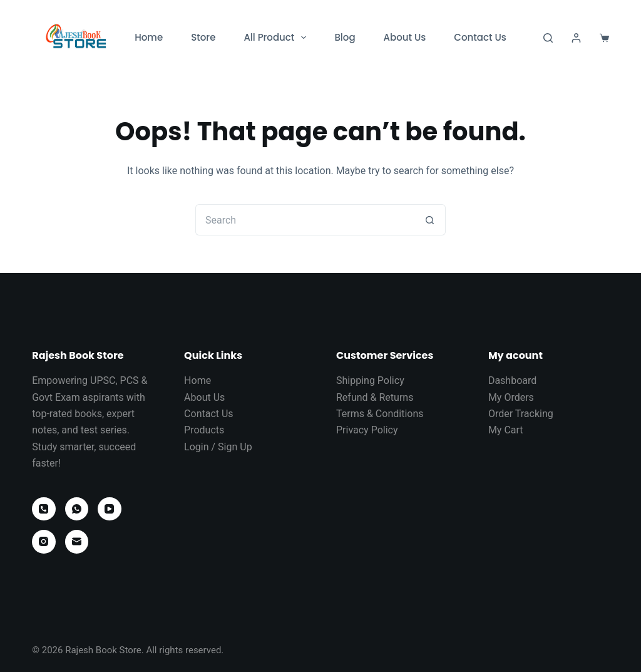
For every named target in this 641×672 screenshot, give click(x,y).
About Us (405, 37)
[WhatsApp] (77, 509)
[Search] (548, 38)
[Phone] (44, 509)
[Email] (77, 542)
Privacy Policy (367, 430)
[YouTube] (110, 509)
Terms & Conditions (380, 414)
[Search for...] (305, 220)
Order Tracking (521, 414)
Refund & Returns (375, 397)
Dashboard (512, 380)
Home (149, 37)
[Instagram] (44, 542)
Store (203, 37)
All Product (277, 38)
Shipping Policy (370, 380)
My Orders (511, 397)
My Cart (506, 430)
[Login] (576, 38)
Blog (345, 37)
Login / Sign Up (218, 447)
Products (204, 430)
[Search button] (430, 220)
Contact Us (480, 37)
